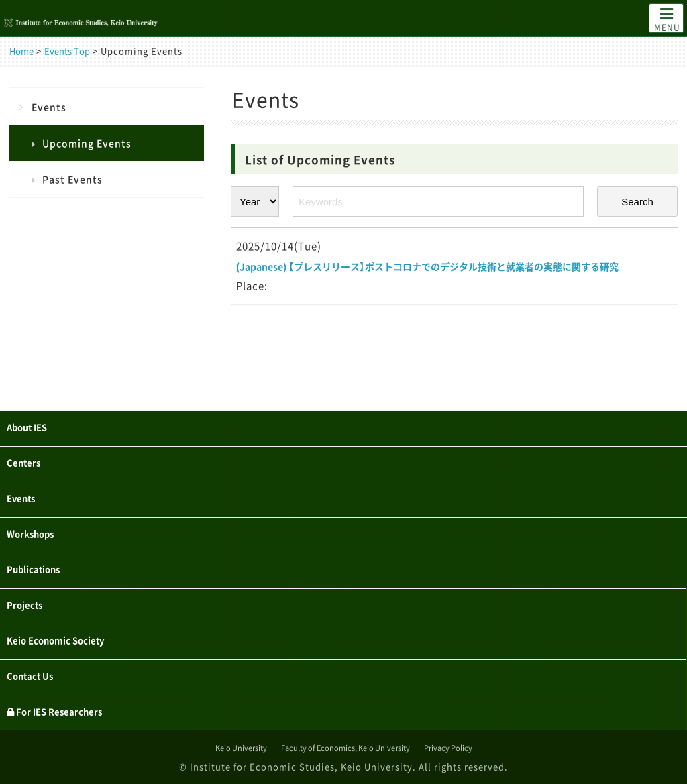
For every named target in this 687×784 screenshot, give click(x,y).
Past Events (72, 179)
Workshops (39, 522)
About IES (35, 410)
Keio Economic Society (73, 635)
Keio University (206, 747)
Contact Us (39, 673)
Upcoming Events (87, 143)
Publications (44, 560)
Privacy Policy (483, 747)
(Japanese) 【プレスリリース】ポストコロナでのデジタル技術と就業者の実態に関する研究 (452, 276)
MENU (667, 19)
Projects (31, 598)
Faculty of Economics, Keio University (346, 747)
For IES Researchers (71, 710)
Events (49, 107)
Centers (30, 447)
